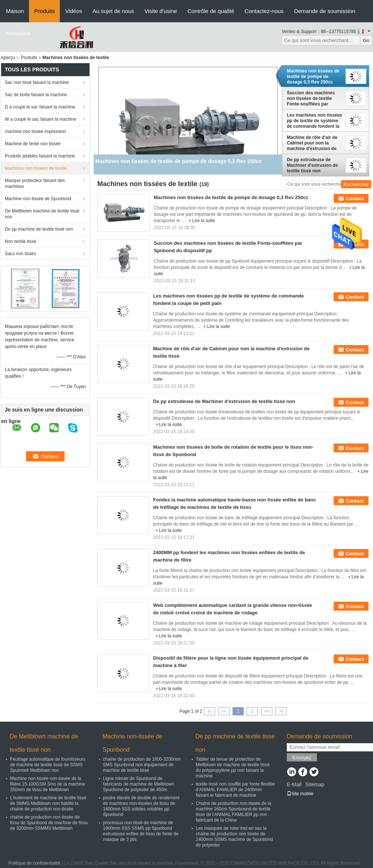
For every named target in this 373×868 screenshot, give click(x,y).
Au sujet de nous (113, 11)
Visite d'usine (161, 11)
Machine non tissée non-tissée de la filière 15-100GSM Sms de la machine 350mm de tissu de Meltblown (48, 784)
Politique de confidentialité (34, 863)
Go (366, 40)
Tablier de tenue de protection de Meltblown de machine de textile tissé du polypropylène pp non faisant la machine (233, 768)
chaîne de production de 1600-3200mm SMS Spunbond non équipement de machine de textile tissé (142, 765)
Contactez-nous (264, 11)
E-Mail (294, 784)
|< (210, 711)
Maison (15, 11)
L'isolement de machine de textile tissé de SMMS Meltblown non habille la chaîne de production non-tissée (48, 803)
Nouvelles (18, 33)
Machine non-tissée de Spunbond (38, 199)
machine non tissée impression (35, 131)
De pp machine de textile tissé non (39, 229)
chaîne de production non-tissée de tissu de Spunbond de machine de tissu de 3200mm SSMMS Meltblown (49, 823)
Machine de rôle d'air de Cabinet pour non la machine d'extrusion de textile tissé (312, 143)
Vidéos (74, 11)
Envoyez (302, 758)
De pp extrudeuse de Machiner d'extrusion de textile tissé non (312, 165)
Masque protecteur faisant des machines (35, 183)
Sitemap (314, 784)
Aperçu (8, 58)
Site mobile (300, 794)
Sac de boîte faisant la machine (36, 95)
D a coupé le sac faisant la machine (40, 107)
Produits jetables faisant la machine (40, 156)
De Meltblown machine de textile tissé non (42, 214)
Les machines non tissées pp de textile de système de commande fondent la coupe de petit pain (314, 121)
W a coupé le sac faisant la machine (40, 119)
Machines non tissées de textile (36, 168)
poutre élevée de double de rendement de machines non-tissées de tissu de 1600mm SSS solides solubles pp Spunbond (141, 806)
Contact (355, 199)
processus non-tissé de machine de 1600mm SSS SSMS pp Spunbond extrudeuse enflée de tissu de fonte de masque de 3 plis (141, 831)
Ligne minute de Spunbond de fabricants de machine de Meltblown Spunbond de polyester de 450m (138, 784)
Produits (44, 11)
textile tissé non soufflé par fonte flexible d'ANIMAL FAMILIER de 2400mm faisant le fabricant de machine (235, 790)
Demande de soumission (325, 11)
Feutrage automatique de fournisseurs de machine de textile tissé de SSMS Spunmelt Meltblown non (48, 765)
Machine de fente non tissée (33, 144)
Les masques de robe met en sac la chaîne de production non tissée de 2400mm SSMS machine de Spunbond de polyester (234, 837)
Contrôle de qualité (211, 11)
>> (267, 711)
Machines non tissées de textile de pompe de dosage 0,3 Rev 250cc (313, 77)
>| (281, 711)
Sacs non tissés (20, 254)
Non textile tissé (21, 241)
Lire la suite (203, 221)
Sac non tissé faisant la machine (37, 82)
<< (224, 711)
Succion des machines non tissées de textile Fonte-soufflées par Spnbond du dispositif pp (314, 98)
